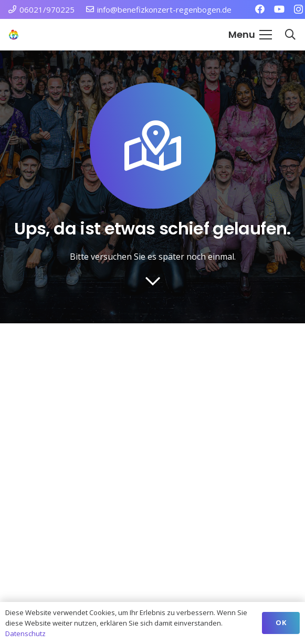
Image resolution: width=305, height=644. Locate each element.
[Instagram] (298, 9)
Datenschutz (25, 633)
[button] (250, 35)
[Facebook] (260, 9)
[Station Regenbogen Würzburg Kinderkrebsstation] (14, 35)
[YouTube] (279, 9)
